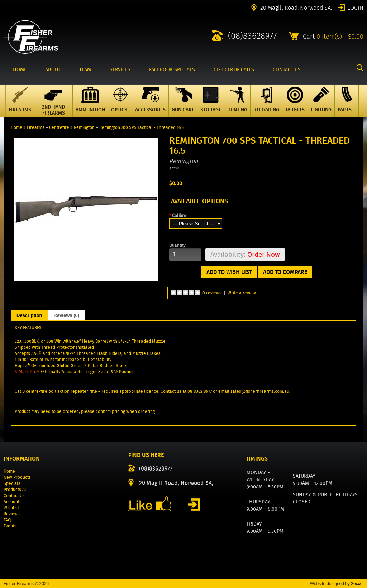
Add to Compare (285, 272)
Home (16, 127)
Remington (84, 127)
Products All (16, 489)
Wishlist (11, 508)
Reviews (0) (67, 315)
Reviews (12, 514)
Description (29, 315)
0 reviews (212, 293)
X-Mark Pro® (27, 372)
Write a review (242, 293)
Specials (12, 483)
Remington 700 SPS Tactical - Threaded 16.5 (142, 127)
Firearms (36, 127)
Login (355, 7)
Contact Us (14, 495)
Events (10, 526)
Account (11, 502)
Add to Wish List (229, 272)
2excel (357, 584)
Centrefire (59, 127)
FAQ (7, 520)
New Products (17, 477)
